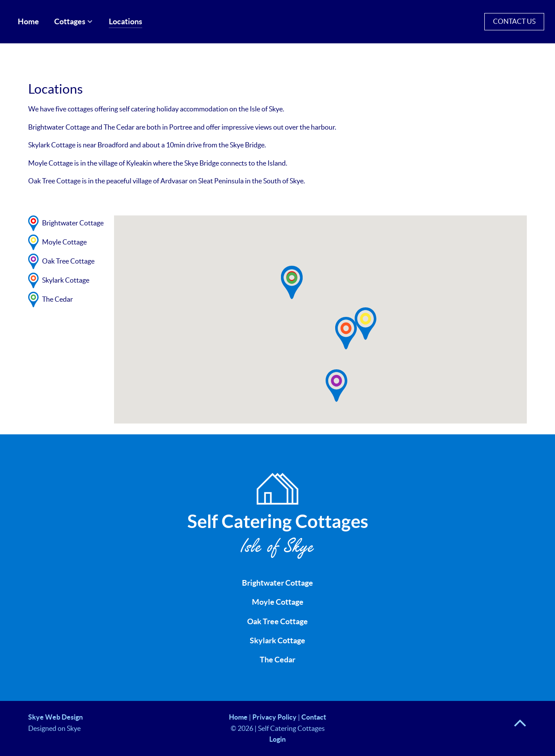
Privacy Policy (274, 717)
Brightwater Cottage (277, 583)
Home (238, 717)
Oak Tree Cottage (277, 622)
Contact (314, 717)
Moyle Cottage (278, 602)
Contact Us (514, 21)
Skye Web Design (55, 717)
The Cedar (277, 660)
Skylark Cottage (277, 641)
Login (277, 739)
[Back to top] (520, 727)
